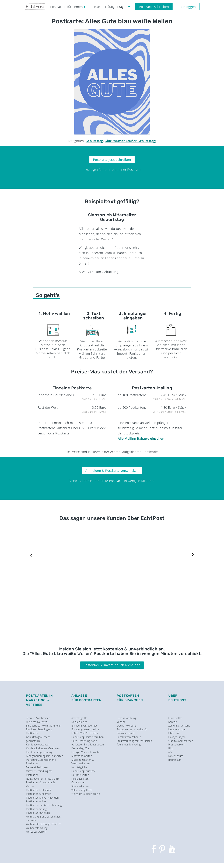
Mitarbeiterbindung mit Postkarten (39, 773)
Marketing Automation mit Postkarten (41, 762)
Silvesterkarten (80, 786)
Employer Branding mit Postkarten (39, 731)
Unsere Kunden (177, 729)
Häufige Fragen (177, 737)
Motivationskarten (82, 756)
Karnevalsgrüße (80, 748)
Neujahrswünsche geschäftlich (44, 779)
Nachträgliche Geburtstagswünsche (84, 769)
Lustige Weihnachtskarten (86, 752)
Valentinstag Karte (82, 790)
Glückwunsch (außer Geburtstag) (130, 141)
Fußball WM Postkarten (85, 733)
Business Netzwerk (37, 722)
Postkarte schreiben (154, 7)
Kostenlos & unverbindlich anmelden (112, 665)
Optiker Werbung (127, 726)
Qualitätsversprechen (181, 741)
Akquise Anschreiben (38, 718)
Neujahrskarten (80, 775)
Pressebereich (177, 744)
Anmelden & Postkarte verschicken (112, 471)
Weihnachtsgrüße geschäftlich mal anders (43, 818)
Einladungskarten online (85, 729)
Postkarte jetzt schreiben (112, 160)
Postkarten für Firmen (39, 794)
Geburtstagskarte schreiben (87, 737)
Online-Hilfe (175, 718)
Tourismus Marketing (129, 744)
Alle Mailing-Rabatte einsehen (141, 438)
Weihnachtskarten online (86, 794)
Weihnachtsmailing (37, 828)
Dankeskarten (79, 722)
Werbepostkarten (36, 832)
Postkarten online (36, 801)
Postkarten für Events (39, 790)
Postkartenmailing (36, 809)
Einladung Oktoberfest (84, 726)
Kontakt (173, 722)
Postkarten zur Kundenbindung (44, 805)
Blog (171, 748)
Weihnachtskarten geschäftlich (44, 824)
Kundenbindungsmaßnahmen (43, 748)
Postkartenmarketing (38, 813)
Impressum (175, 760)
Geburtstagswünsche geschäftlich (38, 739)
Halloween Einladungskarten (88, 744)
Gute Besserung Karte (84, 741)
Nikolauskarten (80, 779)
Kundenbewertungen (38, 744)
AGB (171, 752)
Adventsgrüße (79, 718)
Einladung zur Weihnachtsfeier (43, 726)
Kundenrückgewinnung (39, 752)
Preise (95, 7)
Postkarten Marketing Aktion (42, 798)
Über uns (174, 733)
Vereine (121, 722)
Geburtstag (94, 141)
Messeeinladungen (37, 767)
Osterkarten (78, 782)
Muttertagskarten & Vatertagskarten (83, 762)
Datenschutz (176, 756)
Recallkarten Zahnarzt (129, 737)
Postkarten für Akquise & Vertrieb (41, 784)
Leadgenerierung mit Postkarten (45, 756)
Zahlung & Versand (179, 726)
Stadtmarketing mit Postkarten (134, 741)
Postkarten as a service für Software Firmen (132, 731)
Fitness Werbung (126, 718)
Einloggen (188, 7)
